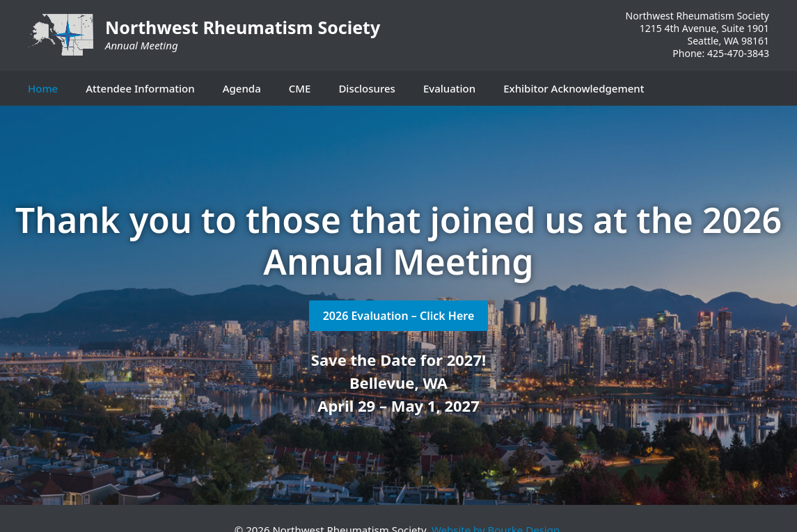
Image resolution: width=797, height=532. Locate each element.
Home (43, 88)
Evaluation (449, 88)
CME (300, 88)
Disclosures (367, 88)
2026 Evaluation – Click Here (399, 316)
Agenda (242, 88)
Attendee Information (140, 88)
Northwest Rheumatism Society (243, 27)
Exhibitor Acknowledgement (574, 88)
